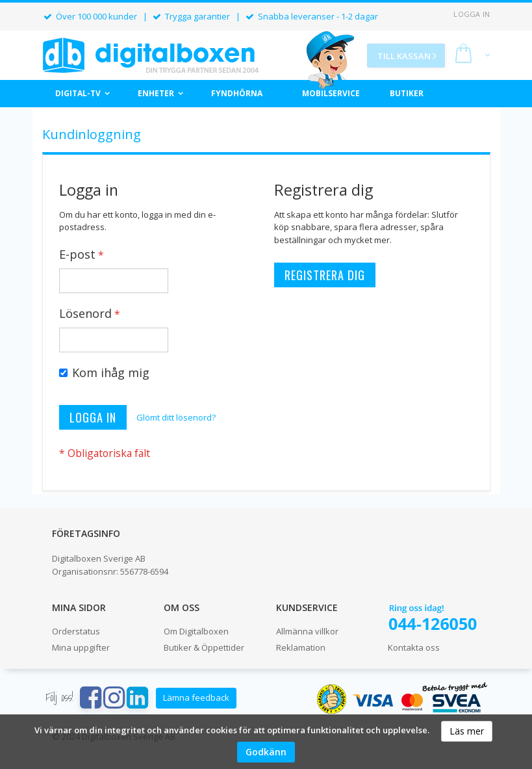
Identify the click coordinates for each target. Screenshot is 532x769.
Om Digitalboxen (196, 631)
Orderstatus (76, 631)
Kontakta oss (414, 647)
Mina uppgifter (81, 647)
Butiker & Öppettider (204, 647)
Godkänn (266, 752)
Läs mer (467, 731)
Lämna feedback (196, 697)
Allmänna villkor (307, 631)
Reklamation (301, 647)
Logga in (472, 14)
